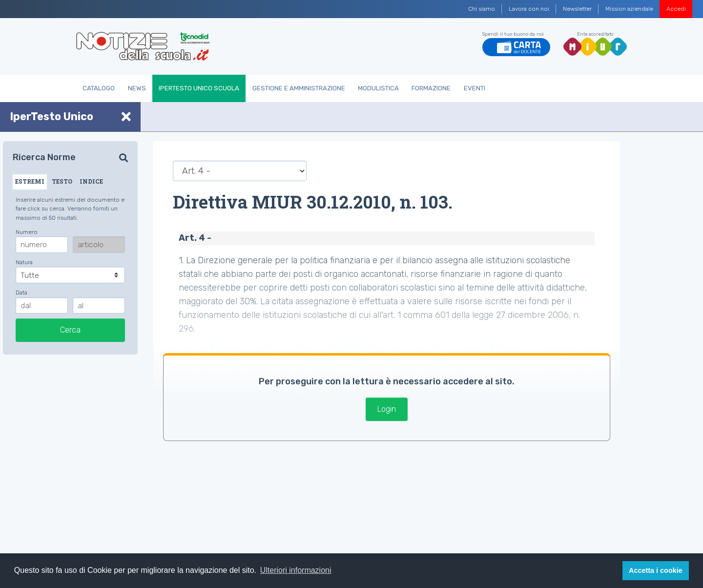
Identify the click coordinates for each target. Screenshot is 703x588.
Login (387, 409)
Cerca (70, 330)
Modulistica (378, 88)
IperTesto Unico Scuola (199, 88)
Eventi (475, 88)
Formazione (431, 88)
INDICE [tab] (91, 181)
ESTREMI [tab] (30, 181)
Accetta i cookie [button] (656, 570)
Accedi (676, 9)
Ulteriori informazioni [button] (296, 570)
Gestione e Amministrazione (299, 88)
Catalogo (99, 88)
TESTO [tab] (62, 181)
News (137, 88)
